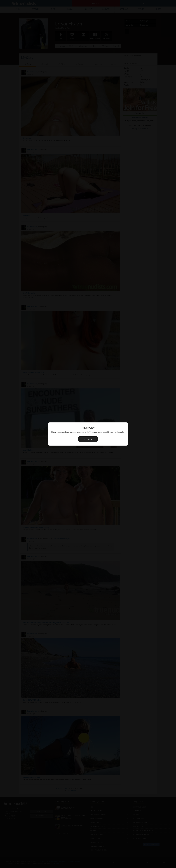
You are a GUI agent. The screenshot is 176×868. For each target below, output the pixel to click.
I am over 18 (88, 439)
